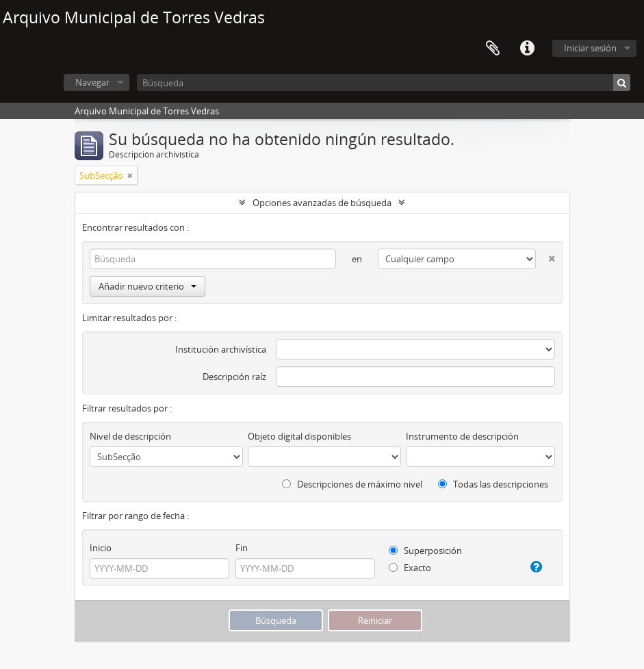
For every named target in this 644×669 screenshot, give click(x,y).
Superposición (425, 551)
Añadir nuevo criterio (147, 286)
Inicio (101, 548)
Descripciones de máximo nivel (352, 484)
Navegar (92, 82)
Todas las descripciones (493, 484)
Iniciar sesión (590, 48)
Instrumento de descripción (462, 436)
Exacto (410, 568)
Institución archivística (221, 349)
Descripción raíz (234, 377)
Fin (242, 548)
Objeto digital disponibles (299, 436)
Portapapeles (493, 49)
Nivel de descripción (130, 436)
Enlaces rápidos (527, 49)
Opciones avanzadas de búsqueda (322, 203)
